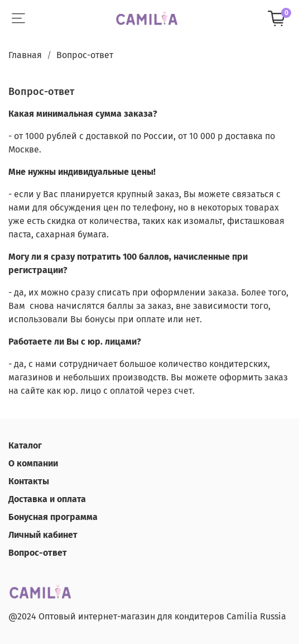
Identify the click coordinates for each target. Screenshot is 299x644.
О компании (33, 463)
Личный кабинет (43, 535)
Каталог (25, 445)
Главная (25, 55)
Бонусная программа (53, 517)
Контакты (29, 481)
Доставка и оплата (47, 499)
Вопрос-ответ (38, 553)
